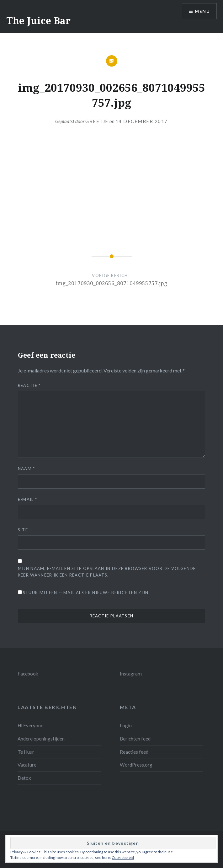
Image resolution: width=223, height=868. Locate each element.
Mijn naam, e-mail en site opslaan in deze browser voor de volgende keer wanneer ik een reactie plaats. (107, 572)
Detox (24, 778)
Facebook (28, 674)
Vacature (27, 765)
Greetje (97, 121)
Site (23, 530)
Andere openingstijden (41, 739)
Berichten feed (135, 739)
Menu (202, 11)
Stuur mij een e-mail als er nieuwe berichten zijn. (86, 593)
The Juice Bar (38, 21)
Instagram (131, 674)
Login (126, 725)
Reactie (29, 385)
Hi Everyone (30, 725)
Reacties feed (134, 752)
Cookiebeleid (123, 857)
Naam (27, 469)
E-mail (27, 499)
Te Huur (26, 752)
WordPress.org (136, 765)
